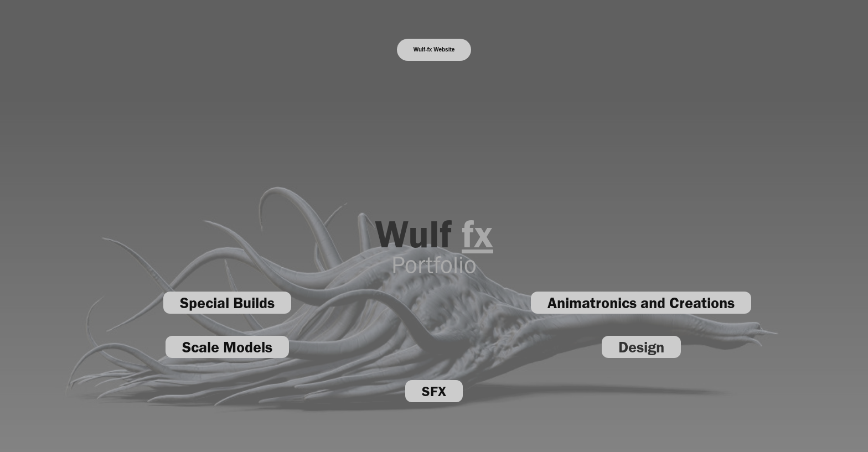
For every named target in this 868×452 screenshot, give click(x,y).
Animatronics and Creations (641, 303)
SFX (434, 391)
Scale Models (227, 347)
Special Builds (227, 303)
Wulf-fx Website (434, 50)
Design (641, 347)
